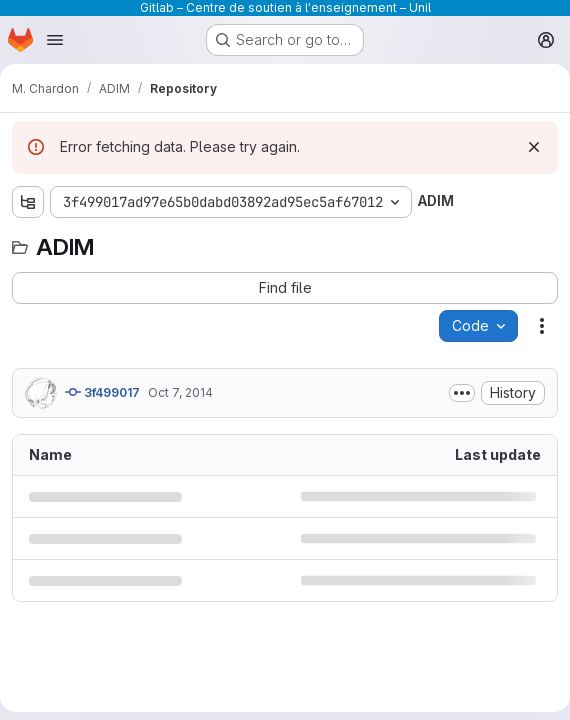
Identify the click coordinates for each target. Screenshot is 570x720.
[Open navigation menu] (55, 40)
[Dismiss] (534, 147)
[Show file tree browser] (28, 202)
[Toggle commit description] (462, 393)
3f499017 (102, 392)
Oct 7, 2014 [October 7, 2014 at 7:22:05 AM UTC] (180, 392)
